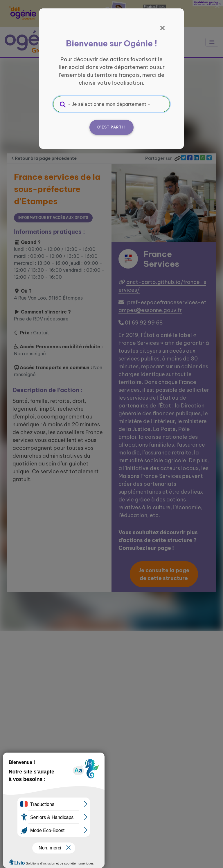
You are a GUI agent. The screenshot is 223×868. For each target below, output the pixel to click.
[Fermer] (163, 28)
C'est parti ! (111, 127)
